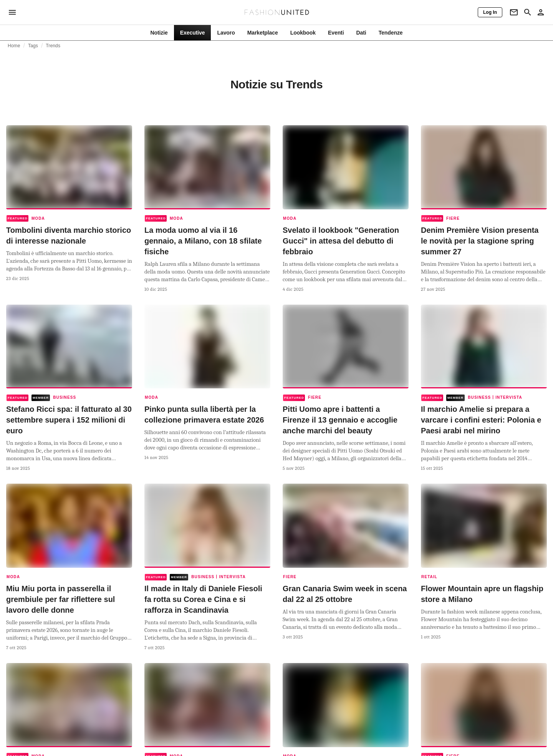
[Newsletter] (514, 12)
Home (14, 46)
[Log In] (490, 12)
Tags (33, 46)
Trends (53, 46)
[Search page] (528, 12)
